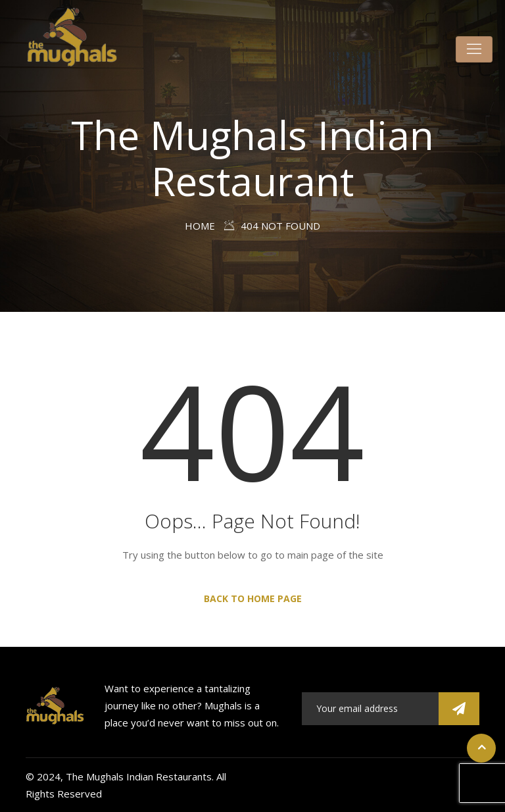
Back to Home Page (253, 598)
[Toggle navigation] (474, 49)
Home (200, 226)
